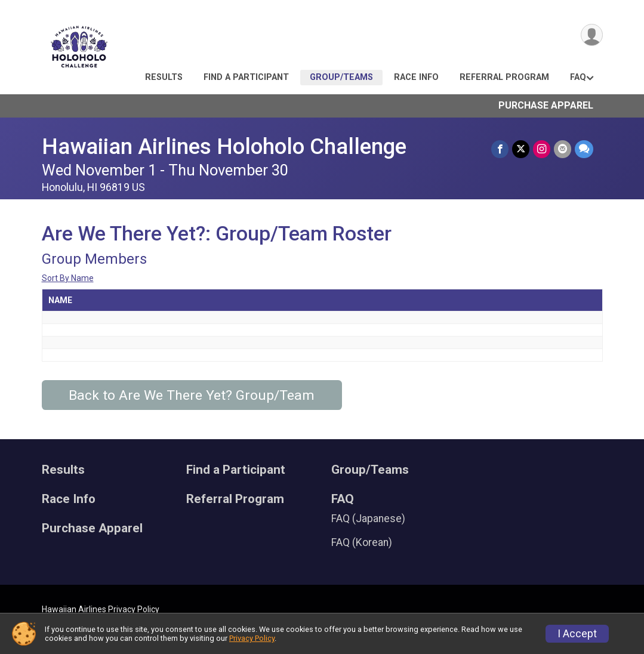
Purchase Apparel (546, 105)
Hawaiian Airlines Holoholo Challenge (224, 146)
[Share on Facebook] (500, 149)
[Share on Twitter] (521, 149)
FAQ (578, 77)
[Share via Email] (563, 149)
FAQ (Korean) (362, 542)
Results (164, 77)
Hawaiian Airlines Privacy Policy (101, 609)
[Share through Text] (584, 149)
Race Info (416, 77)
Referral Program (504, 77)
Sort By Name (68, 278)
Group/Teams (341, 77)
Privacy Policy (252, 638)
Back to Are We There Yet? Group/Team (192, 395)
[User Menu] (592, 35)
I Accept (577, 634)
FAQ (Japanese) (368, 519)
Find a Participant (246, 77)
